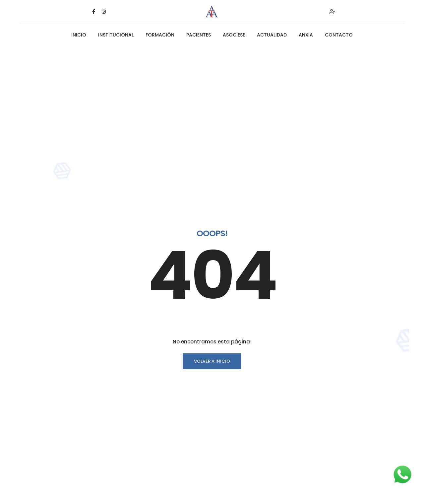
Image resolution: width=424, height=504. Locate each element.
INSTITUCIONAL (116, 35)
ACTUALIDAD (272, 35)
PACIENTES (199, 35)
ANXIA (306, 35)
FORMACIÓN (160, 35)
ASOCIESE (234, 35)
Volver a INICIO (212, 361)
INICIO (79, 35)
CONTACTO (339, 35)
